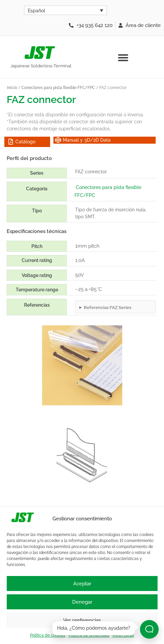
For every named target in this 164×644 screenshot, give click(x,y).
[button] (123, 58)
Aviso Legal (123, 635)
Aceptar (82, 584)
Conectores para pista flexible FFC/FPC (58, 88)
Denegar (82, 602)
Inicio (12, 88)
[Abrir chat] (149, 629)
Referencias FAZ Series (108, 307)
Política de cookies (48, 635)
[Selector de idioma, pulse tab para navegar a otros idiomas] (65, 10)
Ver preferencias (82, 620)
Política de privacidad (89, 635)
